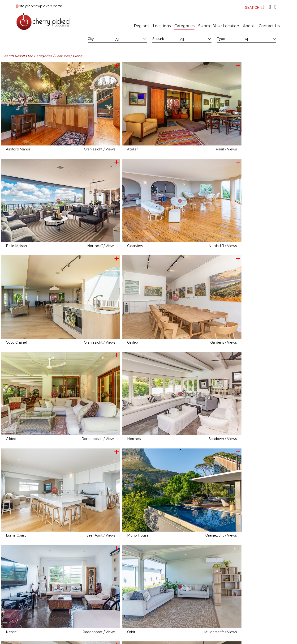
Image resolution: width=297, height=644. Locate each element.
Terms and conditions (180, 640)
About (249, 26)
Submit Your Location (219, 26)
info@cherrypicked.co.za (40, 6)
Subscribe (137, 640)
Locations (162, 26)
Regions (142, 26)
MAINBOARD (120, 640)
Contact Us (269, 26)
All (117, 39)
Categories (184, 26)
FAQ (199, 640)
